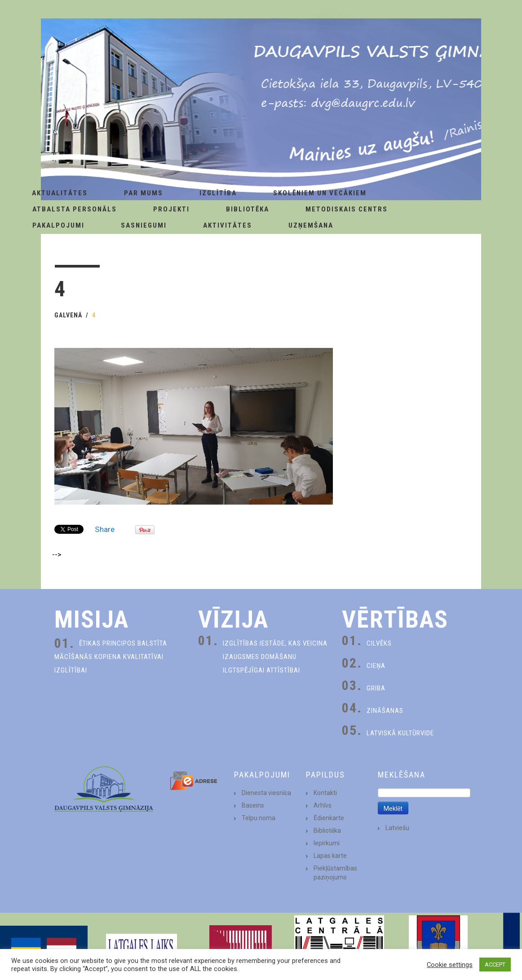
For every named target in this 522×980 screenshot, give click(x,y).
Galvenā (68, 315)
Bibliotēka (248, 209)
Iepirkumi (327, 843)
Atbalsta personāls (75, 209)
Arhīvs (323, 805)
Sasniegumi (144, 225)
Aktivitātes (228, 225)
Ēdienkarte (329, 818)
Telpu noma (259, 818)
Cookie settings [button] (450, 965)
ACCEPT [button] (495, 965)
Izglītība (218, 193)
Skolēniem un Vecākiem (320, 193)
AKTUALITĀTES (60, 193)
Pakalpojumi (58, 225)
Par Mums (144, 193)
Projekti (171, 209)
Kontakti (325, 793)
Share (105, 529)
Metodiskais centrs (347, 209)
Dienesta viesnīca (266, 793)
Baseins (253, 805)
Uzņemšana (311, 225)
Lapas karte (330, 856)
